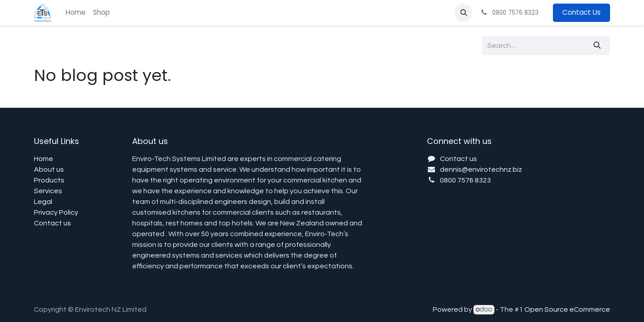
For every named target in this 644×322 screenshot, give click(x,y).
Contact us (52, 223)
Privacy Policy (56, 212)
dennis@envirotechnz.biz (481, 169)
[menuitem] (76, 13)
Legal (43, 202)
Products (49, 180)
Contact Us (581, 12)
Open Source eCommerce (567, 309)
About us (49, 169)
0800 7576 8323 (465, 180)
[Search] (597, 46)
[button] (464, 13)
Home (44, 159)
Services (48, 191)
